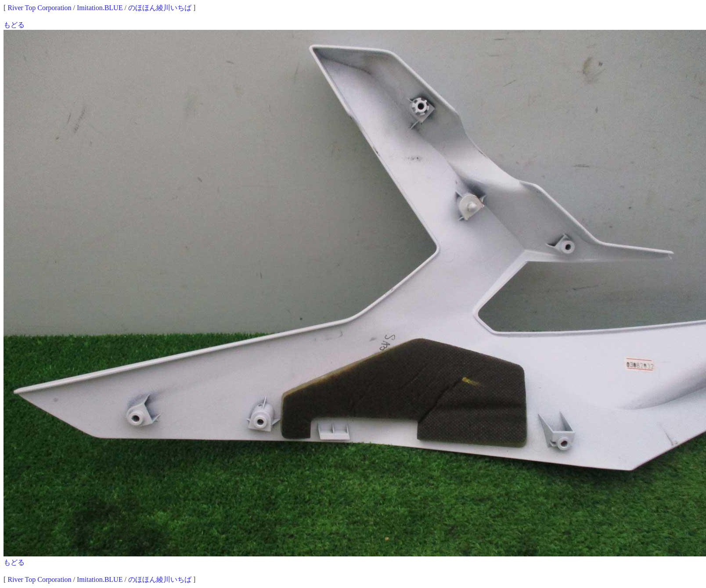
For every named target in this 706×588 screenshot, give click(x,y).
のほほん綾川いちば (160, 8)
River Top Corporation (39, 8)
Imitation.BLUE (100, 8)
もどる (14, 25)
